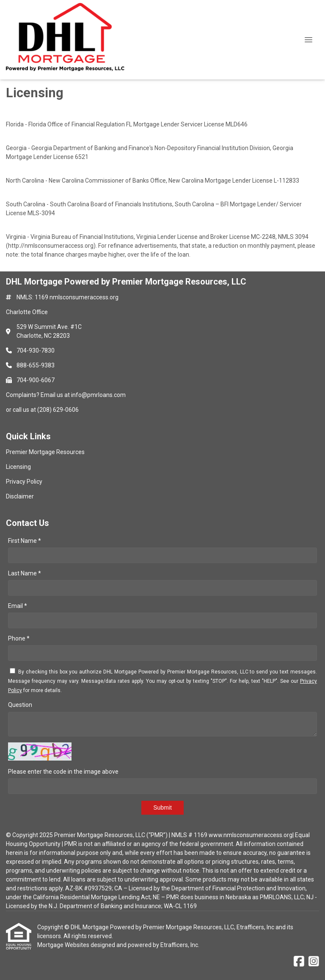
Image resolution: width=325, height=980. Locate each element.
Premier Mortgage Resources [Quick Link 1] (45, 452)
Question (20, 705)
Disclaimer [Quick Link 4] (20, 496)
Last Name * (25, 573)
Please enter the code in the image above (63, 772)
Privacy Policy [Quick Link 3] (24, 482)
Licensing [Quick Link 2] (18, 467)
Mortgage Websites (64, 945)
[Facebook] (299, 962)
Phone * (19, 638)
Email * (18, 606)
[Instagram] (314, 962)
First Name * (25, 541)
